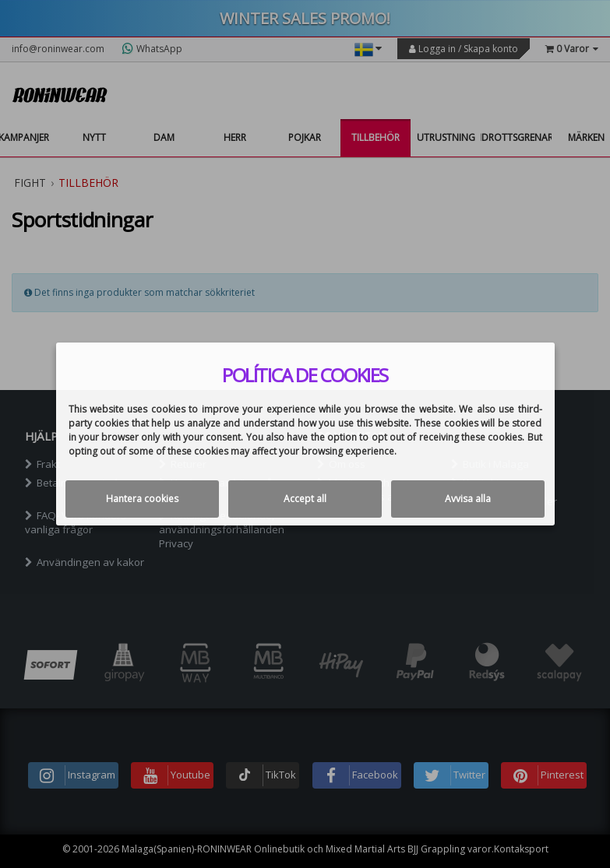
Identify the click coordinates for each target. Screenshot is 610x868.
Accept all (305, 499)
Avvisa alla (468, 499)
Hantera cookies (142, 499)
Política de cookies (305, 375)
